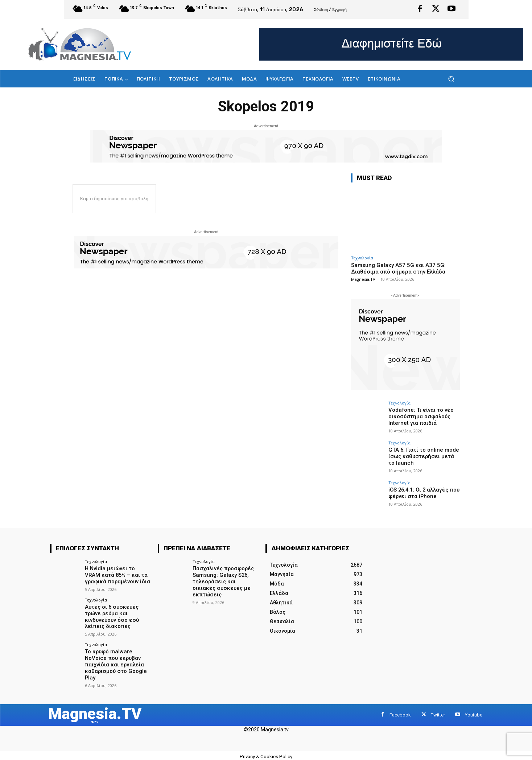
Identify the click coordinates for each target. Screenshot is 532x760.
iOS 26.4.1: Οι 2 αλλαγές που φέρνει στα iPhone (422, 493)
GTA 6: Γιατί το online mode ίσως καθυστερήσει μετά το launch (423, 456)
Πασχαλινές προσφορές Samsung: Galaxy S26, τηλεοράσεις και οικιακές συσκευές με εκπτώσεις (224, 578)
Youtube (474, 712)
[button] (451, 79)
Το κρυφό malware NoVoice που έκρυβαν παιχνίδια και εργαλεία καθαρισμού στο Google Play (114, 661)
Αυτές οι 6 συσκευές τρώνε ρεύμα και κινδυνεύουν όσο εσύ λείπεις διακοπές (111, 615)
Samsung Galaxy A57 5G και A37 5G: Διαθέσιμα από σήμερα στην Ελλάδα (398, 268)
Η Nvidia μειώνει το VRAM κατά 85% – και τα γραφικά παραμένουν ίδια (118, 575)
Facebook (400, 712)
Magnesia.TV (363, 279)
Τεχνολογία (362, 258)
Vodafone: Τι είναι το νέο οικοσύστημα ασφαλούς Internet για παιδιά (419, 416)
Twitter (438, 712)
